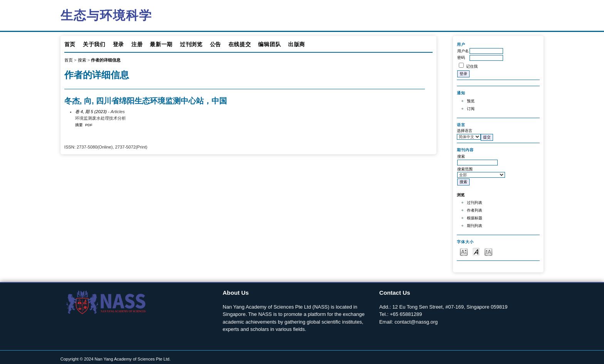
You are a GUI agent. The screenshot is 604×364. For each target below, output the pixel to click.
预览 (471, 101)
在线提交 (240, 44)
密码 (461, 58)
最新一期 (161, 44)
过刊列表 (475, 203)
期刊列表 (475, 226)
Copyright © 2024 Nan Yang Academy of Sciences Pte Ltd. (116, 359)
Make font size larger (488, 251)
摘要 (79, 125)
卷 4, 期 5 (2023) (91, 112)
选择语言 (465, 131)
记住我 (472, 66)
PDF (89, 125)
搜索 (82, 60)
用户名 (463, 51)
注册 (137, 44)
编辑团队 (269, 44)
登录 (118, 44)
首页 (70, 44)
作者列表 (475, 210)
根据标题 (475, 218)
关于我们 (94, 44)
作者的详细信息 (106, 60)
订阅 (471, 109)
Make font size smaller (464, 251)
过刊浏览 (191, 44)
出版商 (297, 44)
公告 (216, 44)
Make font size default (476, 251)
